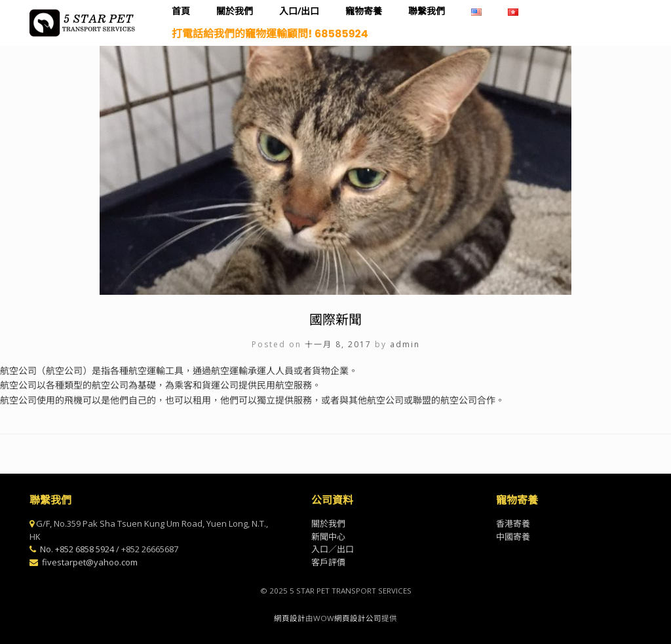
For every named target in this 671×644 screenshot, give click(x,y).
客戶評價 (328, 562)
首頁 (181, 11)
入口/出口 (299, 11)
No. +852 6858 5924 (77, 549)
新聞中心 (328, 537)
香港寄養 (513, 523)
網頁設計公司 (358, 618)
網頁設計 (290, 618)
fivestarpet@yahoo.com (90, 562)
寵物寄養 (364, 11)
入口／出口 (333, 549)
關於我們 (235, 11)
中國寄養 (513, 537)
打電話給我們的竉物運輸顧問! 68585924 (270, 34)
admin (405, 344)
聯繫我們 (427, 11)
